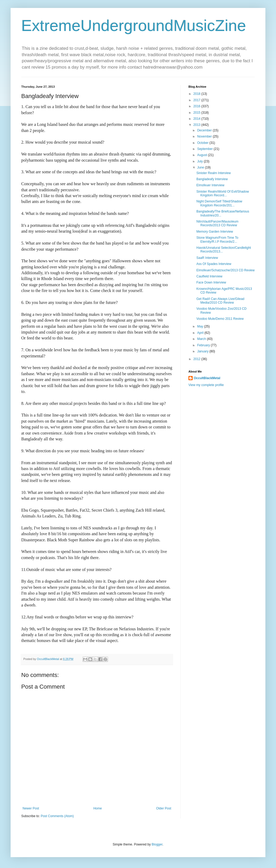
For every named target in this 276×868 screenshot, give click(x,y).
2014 (197, 119)
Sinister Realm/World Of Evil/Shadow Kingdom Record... (223, 193)
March (202, 339)
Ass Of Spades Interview (214, 264)
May (201, 326)
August (203, 155)
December (205, 130)
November (205, 136)
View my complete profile (206, 385)
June (201, 167)
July (200, 161)
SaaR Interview (207, 258)
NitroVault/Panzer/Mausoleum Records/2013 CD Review (217, 223)
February (204, 345)
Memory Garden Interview (215, 232)
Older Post (164, 808)
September (205, 149)
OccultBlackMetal (207, 378)
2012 (197, 359)
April (201, 333)
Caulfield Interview (209, 276)
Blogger (157, 844)
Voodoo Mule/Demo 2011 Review (220, 319)
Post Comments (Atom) (57, 816)
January (203, 351)
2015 (197, 113)
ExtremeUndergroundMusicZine (134, 26)
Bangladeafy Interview (212, 179)
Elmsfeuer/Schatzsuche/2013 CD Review (225, 270)
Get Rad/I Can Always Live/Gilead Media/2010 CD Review (220, 301)
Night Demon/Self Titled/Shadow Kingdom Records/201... (219, 203)
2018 (197, 94)
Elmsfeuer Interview (210, 185)
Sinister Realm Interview (214, 173)
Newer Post (31, 808)
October (203, 143)
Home (98, 808)
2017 (197, 100)
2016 (197, 106)
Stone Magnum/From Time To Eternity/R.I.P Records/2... (217, 240)
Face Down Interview (211, 282)
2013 (197, 125)
